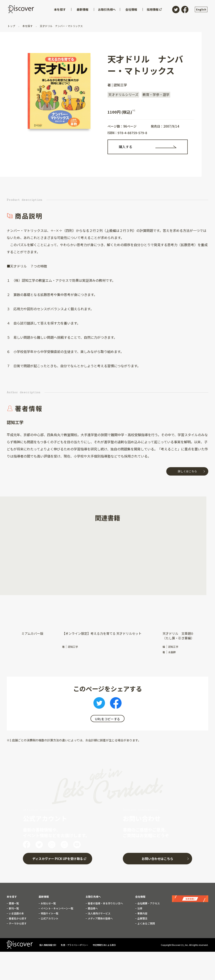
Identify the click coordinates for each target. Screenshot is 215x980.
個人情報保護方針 (48, 944)
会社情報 (140, 896)
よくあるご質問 (146, 923)
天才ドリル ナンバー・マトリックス (61, 26)
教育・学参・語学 (156, 94)
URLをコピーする (107, 719)
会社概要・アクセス (148, 902)
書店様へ (92, 908)
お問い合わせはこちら (157, 858)
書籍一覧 (14, 902)
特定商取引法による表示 (104, 944)
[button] (22, 561)
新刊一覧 (14, 908)
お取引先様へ (93, 896)
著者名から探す (17, 918)
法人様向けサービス (99, 913)
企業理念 (142, 918)
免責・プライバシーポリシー (75, 944)
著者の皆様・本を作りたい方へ (105, 902)
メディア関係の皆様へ (100, 918)
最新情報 (44, 896)
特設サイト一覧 (49, 913)
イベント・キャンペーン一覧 (57, 908)
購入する (126, 147)
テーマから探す (17, 923)
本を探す (28, 26)
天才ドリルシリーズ (123, 94)
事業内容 (142, 913)
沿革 (140, 908)
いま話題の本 (16, 913)
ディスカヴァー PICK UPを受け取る (58, 858)
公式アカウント (49, 918)
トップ (12, 26)
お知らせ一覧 (48, 902)
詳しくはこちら (187, 471)
